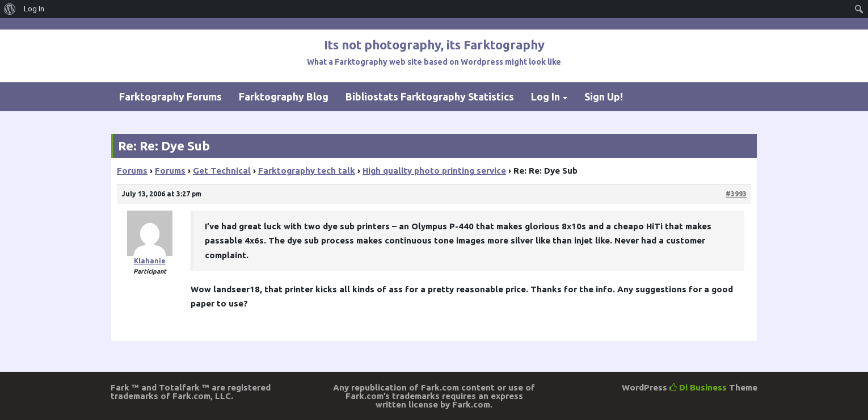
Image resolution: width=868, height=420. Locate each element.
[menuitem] (10, 9)
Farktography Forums (170, 96)
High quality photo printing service (434, 171)
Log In (545, 96)
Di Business (698, 387)
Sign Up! (604, 96)
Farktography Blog (284, 96)
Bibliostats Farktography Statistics (430, 96)
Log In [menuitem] (34, 9)
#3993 (736, 194)
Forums (132, 171)
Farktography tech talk (307, 171)
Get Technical (222, 171)
